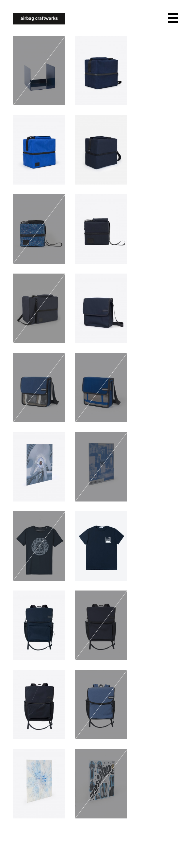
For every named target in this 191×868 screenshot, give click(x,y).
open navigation (173, 18)
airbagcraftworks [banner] (39, 19)
